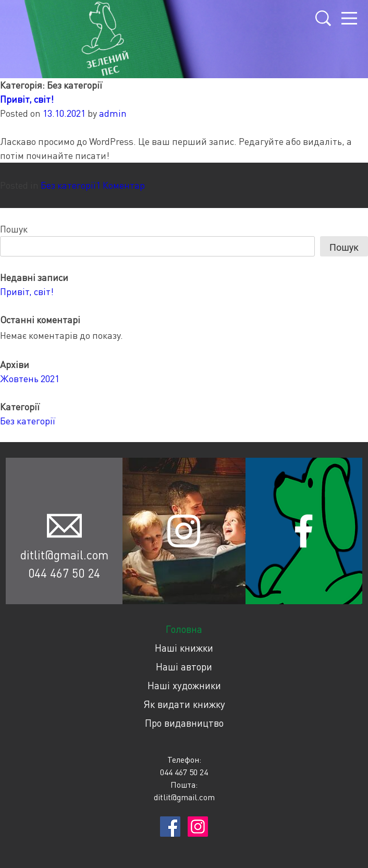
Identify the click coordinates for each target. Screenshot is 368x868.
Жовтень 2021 (30, 378)
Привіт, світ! (27, 99)
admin (113, 113)
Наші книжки (184, 648)
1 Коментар (120, 185)
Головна (184, 629)
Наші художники (184, 685)
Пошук (14, 229)
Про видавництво (184, 723)
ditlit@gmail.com (64, 555)
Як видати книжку (184, 704)
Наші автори (184, 667)
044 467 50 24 (64, 573)
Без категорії (68, 185)
